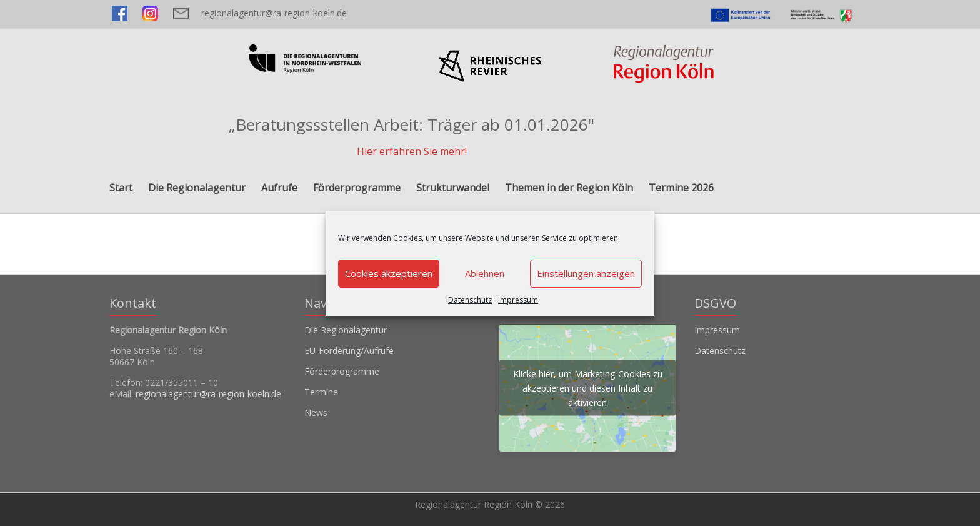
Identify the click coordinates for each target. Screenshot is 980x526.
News (316, 412)
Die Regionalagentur (197, 188)
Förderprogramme (357, 188)
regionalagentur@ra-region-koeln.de (274, 13)
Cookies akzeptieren (389, 273)
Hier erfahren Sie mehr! (412, 151)
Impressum (518, 300)
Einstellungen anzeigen (586, 273)
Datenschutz (470, 300)
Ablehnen (485, 273)
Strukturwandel (453, 188)
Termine (321, 392)
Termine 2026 (681, 188)
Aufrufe (279, 188)
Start (121, 188)
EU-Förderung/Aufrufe (349, 351)
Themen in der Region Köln (569, 188)
